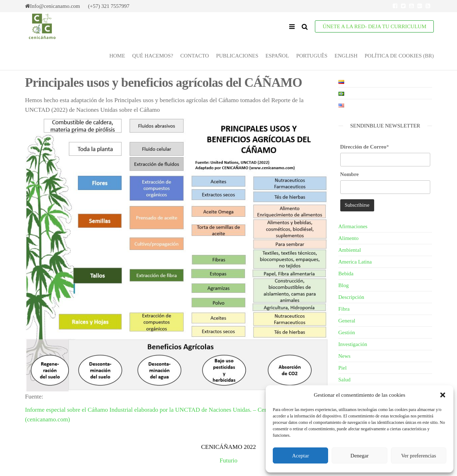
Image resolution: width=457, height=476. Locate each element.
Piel (343, 368)
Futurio (228, 460)
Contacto (195, 56)
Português (312, 56)
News (345, 356)
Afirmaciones (353, 226)
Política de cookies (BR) (399, 56)
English (346, 56)
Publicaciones (237, 56)
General (347, 321)
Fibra (344, 309)
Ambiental (350, 250)
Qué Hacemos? (153, 56)
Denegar (360, 456)
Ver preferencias (418, 456)
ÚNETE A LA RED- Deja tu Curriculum (374, 26)
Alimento (349, 238)
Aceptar (300, 456)
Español (277, 56)
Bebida (346, 274)
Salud (345, 380)
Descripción (351, 297)
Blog (344, 285)
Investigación (353, 344)
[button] (443, 395)
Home (117, 56)
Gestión (347, 332)
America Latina (355, 262)
